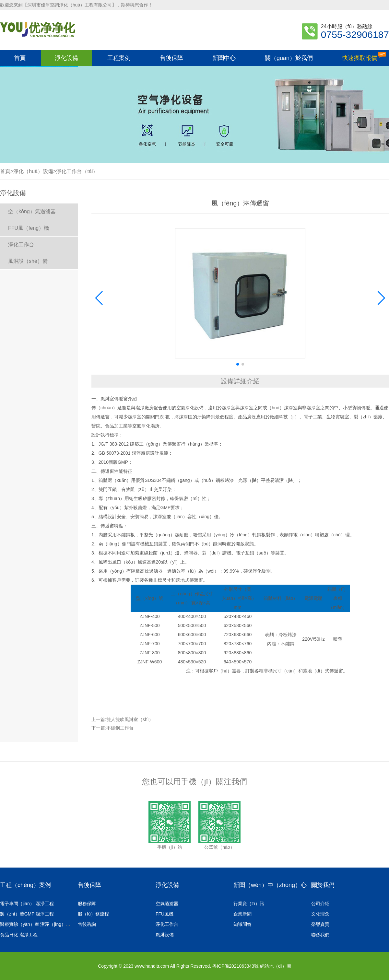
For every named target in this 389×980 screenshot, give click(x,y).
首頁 (20, 58)
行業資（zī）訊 (250, 904)
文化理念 (322, 914)
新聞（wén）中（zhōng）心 (270, 885)
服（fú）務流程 (93, 914)
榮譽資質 (322, 924)
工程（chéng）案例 (25, 885)
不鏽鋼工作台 (120, 728)
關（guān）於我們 (289, 58)
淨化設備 (66, 58)
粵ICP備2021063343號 (236, 966)
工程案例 (119, 58)
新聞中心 (224, 58)
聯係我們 (322, 935)
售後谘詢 (87, 924)
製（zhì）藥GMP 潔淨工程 (28, 914)
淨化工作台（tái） (77, 171)
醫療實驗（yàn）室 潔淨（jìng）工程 (39, 924)
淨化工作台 (21, 245)
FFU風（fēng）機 (29, 228)
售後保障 (171, 58)
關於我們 (323, 885)
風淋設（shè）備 (28, 261)
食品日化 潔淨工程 (20, 935)
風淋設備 (166, 935)
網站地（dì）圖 (276, 966)
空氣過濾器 (168, 904)
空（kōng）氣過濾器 (32, 211)
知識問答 (244, 924)
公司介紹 (322, 904)
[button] (381, 298)
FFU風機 (166, 914)
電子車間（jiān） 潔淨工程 (28, 904)
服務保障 (87, 904)
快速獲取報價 (364, 57)
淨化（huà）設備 (33, 171)
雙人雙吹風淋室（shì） (130, 719)
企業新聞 (244, 914)
